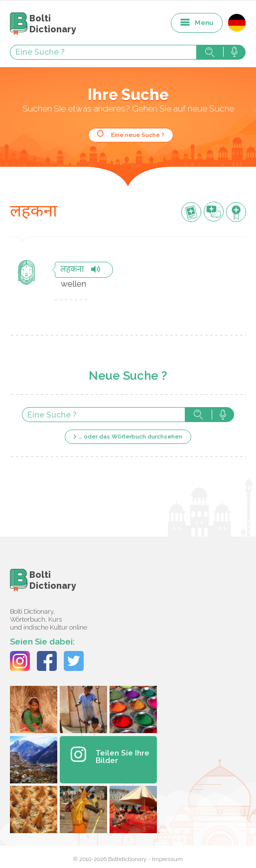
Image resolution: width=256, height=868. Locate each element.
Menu (204, 22)
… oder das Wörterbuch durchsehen (130, 436)
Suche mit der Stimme (234, 52)
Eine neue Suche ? (138, 135)
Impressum (167, 859)
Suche (210, 52)
